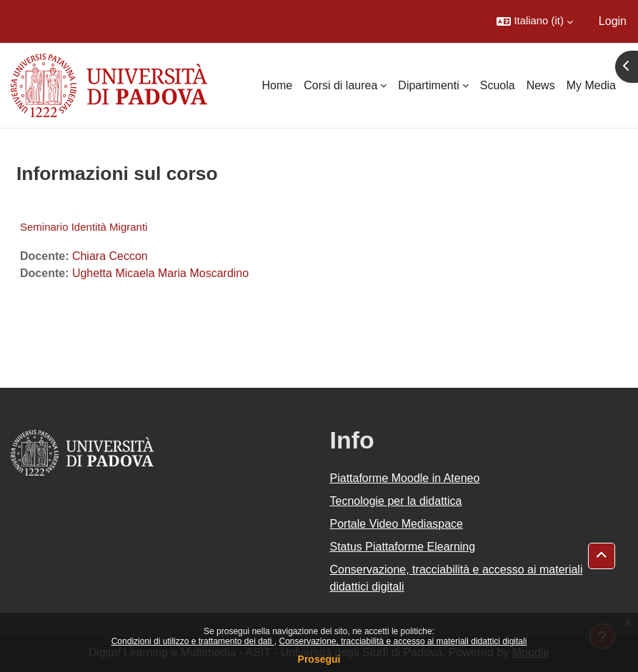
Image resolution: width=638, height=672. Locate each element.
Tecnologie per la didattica (396, 501)
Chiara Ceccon (110, 256)
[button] (534, 21)
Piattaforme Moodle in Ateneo (405, 478)
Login (613, 21)
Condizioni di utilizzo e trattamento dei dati (193, 641)
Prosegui (319, 659)
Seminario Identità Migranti (84, 227)
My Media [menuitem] (591, 85)
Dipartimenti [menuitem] (428, 85)
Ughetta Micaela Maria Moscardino (160, 273)
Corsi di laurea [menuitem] (340, 85)
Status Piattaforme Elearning (403, 547)
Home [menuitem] (278, 85)
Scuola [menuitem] (498, 85)
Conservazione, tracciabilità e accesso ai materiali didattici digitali (403, 641)
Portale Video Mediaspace (397, 524)
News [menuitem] (541, 85)
